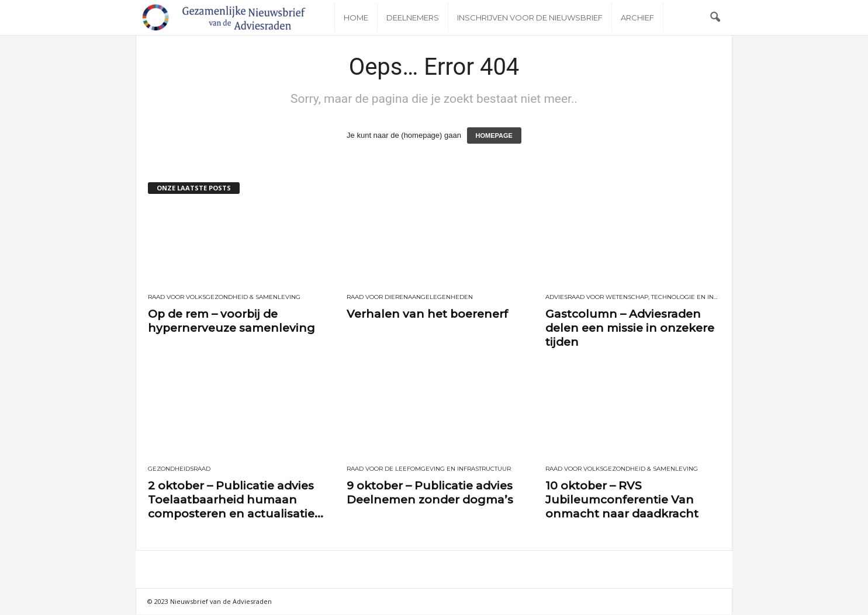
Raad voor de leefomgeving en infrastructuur (429, 470)
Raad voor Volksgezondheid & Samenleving (224, 298)
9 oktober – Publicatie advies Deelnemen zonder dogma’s (430, 493)
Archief (637, 18)
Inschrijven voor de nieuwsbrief (530, 18)
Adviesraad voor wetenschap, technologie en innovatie (633, 298)
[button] (715, 18)
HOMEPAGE (494, 136)
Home (356, 18)
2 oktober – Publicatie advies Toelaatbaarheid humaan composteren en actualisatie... (236, 500)
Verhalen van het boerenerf (427, 315)
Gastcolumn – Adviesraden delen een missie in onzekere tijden (630, 329)
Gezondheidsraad (179, 470)
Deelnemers (413, 18)
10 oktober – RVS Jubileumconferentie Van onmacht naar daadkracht (622, 500)
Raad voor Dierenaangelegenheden (410, 298)
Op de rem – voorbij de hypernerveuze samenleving (231, 322)
